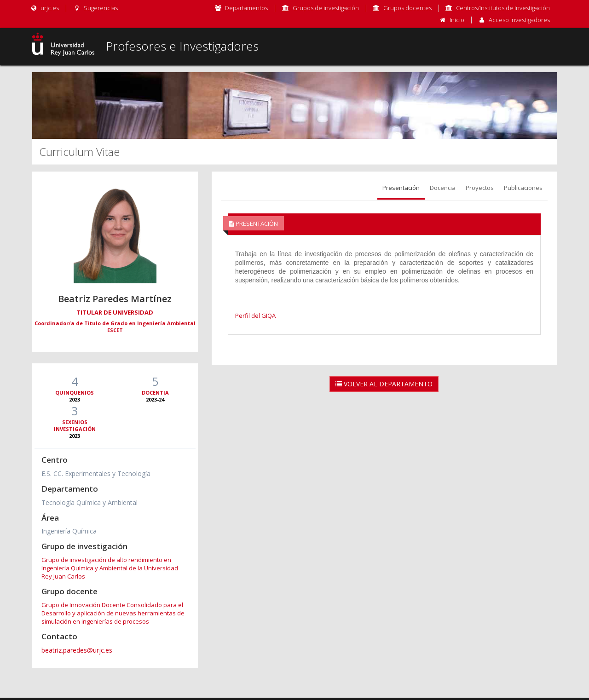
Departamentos (246, 8)
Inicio (457, 20)
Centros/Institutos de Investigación (503, 8)
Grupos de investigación (326, 8)
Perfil (243, 316)
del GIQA (263, 316)
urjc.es (44, 8)
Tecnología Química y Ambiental (90, 502)
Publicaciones (523, 188)
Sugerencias (95, 8)
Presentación (401, 188)
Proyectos (480, 188)
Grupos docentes (407, 8)
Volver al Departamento (384, 384)
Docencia (443, 188)
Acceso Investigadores (519, 20)
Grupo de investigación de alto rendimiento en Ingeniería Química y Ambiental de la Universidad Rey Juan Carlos (110, 568)
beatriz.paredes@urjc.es (77, 650)
